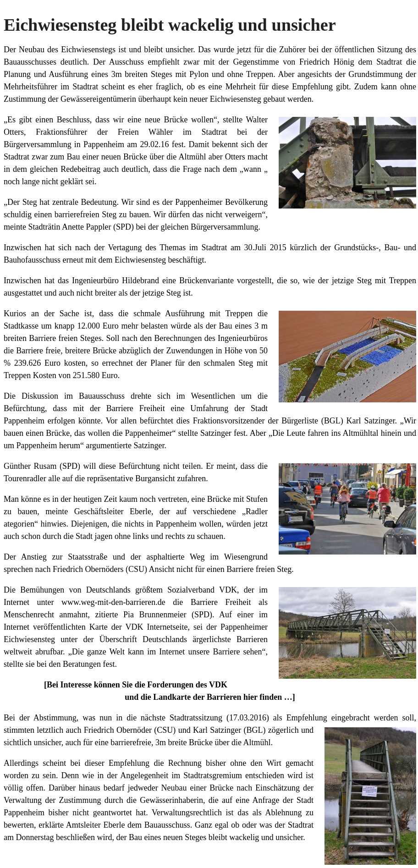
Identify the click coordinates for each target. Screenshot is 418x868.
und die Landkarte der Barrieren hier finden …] (210, 697)
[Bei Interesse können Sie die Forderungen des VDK (136, 685)
